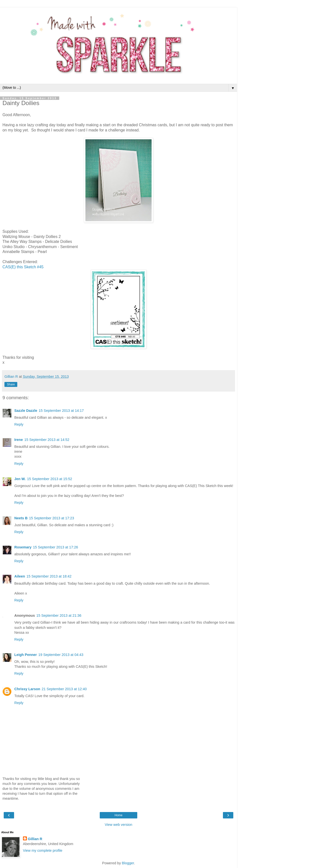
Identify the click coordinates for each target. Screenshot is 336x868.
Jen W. (20, 479)
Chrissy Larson (27, 689)
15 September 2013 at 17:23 (52, 518)
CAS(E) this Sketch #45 (23, 267)
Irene (19, 440)
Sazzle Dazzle (26, 411)
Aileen (20, 576)
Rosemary (23, 547)
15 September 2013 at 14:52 (47, 440)
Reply (19, 424)
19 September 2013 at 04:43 (61, 655)
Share (11, 384)
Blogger (128, 863)
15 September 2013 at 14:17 (61, 411)
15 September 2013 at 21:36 (59, 615)
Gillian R (35, 839)
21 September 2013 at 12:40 (64, 689)
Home (119, 815)
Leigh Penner (26, 655)
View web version (119, 825)
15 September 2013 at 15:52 (50, 479)
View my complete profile (43, 850)
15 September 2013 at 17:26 (56, 547)
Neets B (21, 518)
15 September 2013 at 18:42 (49, 576)
